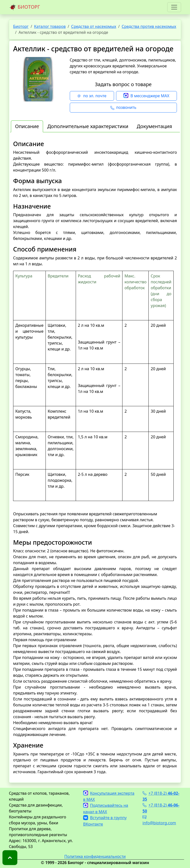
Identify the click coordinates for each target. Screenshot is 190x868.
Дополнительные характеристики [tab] (88, 126)
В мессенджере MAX (146, 96)
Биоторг (21, 26)
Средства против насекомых (149, 26)
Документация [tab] (154, 126)
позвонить (123, 108)
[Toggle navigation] (174, 7)
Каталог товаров (50, 26)
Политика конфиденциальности (95, 856)
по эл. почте (92, 96)
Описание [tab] (27, 126)
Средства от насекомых (94, 26)
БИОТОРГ (24, 7)
